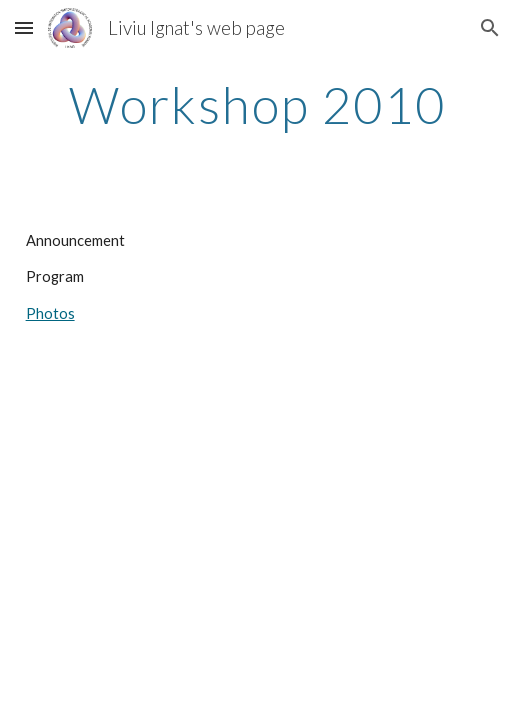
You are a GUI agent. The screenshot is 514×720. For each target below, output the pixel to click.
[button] (24, 27)
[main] (257, 105)
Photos (50, 313)
